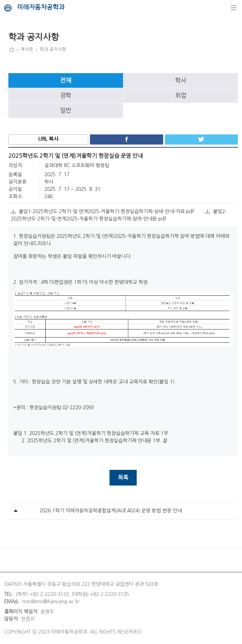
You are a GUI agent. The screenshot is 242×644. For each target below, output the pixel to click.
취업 (181, 95)
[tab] (66, 80)
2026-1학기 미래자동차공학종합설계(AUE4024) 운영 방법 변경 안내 (111, 511)
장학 (66, 95)
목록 (123, 478)
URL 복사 (48, 139)
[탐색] (234, 8)
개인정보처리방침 (22, 560)
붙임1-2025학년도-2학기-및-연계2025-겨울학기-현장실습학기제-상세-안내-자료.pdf (103, 211)
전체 (66, 80)
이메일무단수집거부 (77, 560)
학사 (181, 80)
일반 (66, 110)
